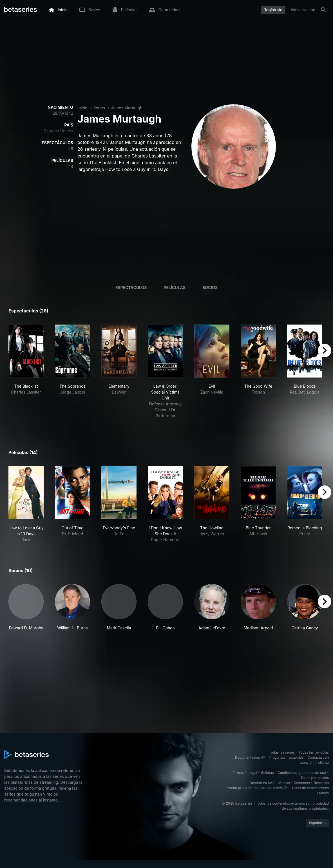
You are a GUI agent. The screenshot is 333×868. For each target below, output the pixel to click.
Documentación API (251, 757)
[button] (26, 610)
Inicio (82, 108)
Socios (210, 288)
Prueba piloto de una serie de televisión (257, 788)
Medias (284, 783)
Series (99, 108)
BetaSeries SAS (262, 783)
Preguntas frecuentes (287, 757)
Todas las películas (314, 752)
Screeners (302, 783)
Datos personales (315, 778)
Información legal (243, 773)
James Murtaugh (127, 108)
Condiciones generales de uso (302, 773)
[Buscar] (323, 10)
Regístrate (273, 10)
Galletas (267, 773)
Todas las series (282, 752)
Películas (175, 288)
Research (321, 783)
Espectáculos (131, 288)
